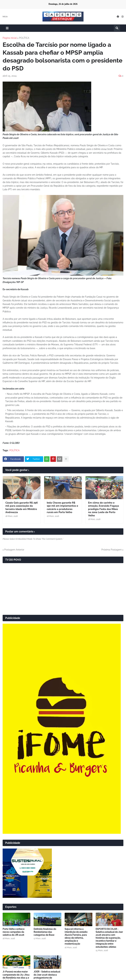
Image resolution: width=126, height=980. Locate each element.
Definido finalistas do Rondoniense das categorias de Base (45, 932)
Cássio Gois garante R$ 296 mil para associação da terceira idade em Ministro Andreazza (22, 508)
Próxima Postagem (112, 550)
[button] (7, 28)
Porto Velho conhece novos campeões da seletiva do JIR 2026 (14, 932)
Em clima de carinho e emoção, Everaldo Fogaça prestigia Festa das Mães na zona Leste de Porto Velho (104, 509)
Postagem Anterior (14, 550)
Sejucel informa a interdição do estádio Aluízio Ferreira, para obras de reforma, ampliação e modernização (76, 936)
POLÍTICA (24, 38)
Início (5, 17)
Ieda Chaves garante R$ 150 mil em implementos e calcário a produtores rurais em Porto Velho (62, 508)
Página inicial (10, 38)
